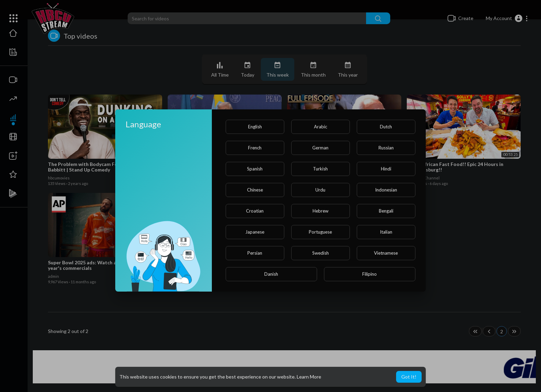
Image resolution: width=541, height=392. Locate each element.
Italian (386, 232)
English (255, 127)
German (320, 148)
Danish (271, 274)
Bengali (386, 211)
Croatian (255, 211)
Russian (386, 148)
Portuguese (320, 232)
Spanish (255, 169)
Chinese (255, 190)
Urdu (320, 190)
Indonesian (386, 190)
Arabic (321, 127)
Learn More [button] (309, 377)
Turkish (320, 169)
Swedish (321, 253)
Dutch (386, 127)
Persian (255, 253)
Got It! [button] (409, 377)
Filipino (370, 274)
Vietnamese (386, 253)
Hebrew (321, 211)
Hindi (386, 169)
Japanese (255, 232)
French (255, 148)
